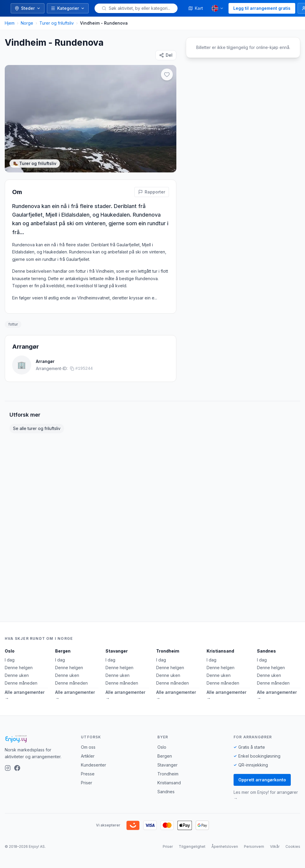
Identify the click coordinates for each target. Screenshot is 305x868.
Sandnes (266, 651)
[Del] (166, 55)
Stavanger (117, 651)
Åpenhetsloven (225, 846)
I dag (10, 660)
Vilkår (275, 846)
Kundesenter (94, 765)
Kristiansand (220, 651)
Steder (28, 8)
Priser (87, 783)
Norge (27, 23)
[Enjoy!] (38, 739)
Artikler (88, 756)
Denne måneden (21, 683)
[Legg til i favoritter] (167, 74)
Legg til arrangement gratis (262, 8)
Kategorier (68, 8)
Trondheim (168, 651)
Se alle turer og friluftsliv (37, 428)
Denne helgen (19, 668)
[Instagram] (8, 768)
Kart (196, 8)
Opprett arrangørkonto (262, 780)
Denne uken (17, 675)
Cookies (293, 846)
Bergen (63, 651)
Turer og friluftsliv (57, 23)
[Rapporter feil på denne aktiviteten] (152, 192)
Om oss (88, 747)
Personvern (254, 846)
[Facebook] (17, 768)
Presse (88, 774)
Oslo (10, 651)
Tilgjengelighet (192, 846)
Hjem (10, 23)
